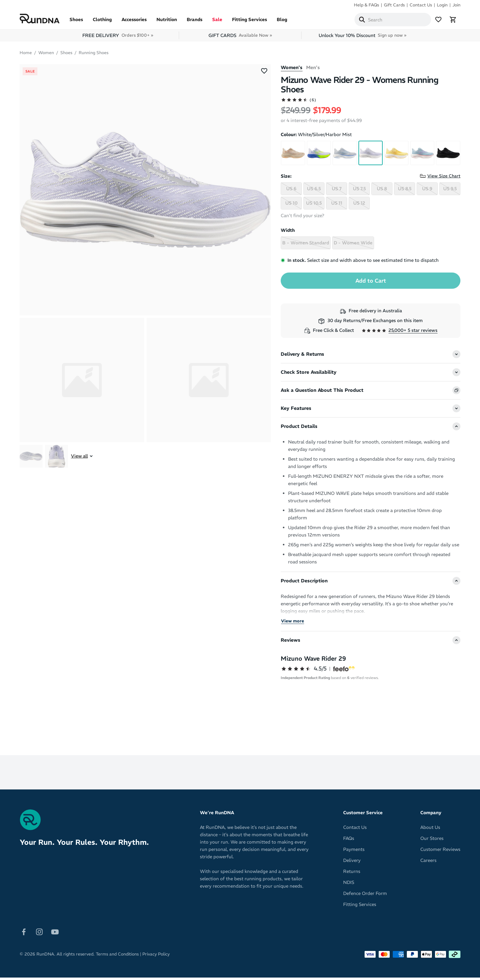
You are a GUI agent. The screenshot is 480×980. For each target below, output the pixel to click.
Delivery (352, 863)
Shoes (76, 22)
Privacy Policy (156, 956)
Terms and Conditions (117, 956)
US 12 (359, 205)
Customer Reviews (440, 852)
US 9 (427, 191)
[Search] (362, 21)
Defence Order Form (365, 896)
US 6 (291, 191)
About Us (430, 830)
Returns (352, 874)
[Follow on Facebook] (24, 934)
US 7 (337, 191)
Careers (428, 863)
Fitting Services (249, 22)
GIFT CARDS (240, 38)
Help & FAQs (366, 5)
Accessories (134, 22)
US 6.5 (314, 191)
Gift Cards (394, 5)
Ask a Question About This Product (322, 393)
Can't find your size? (302, 218)
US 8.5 (405, 191)
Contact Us (421, 5)
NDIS (349, 885)
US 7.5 (359, 191)
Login (442, 5)
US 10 (291, 205)
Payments (354, 852)
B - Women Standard (306, 245)
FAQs (349, 841)
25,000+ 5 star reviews (413, 333)
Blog (282, 22)
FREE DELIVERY (118, 38)
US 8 (382, 191)
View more (292, 623)
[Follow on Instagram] (39, 934)
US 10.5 (314, 205)
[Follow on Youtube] (55, 934)
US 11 (337, 205)
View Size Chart (444, 178)
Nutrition (167, 22)
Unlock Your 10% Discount (362, 38)
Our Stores (432, 841)
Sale (217, 22)
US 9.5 (450, 191)
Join (456, 5)
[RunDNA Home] (40, 20)
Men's (313, 70)
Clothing (102, 22)
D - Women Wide (353, 245)
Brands (195, 22)
